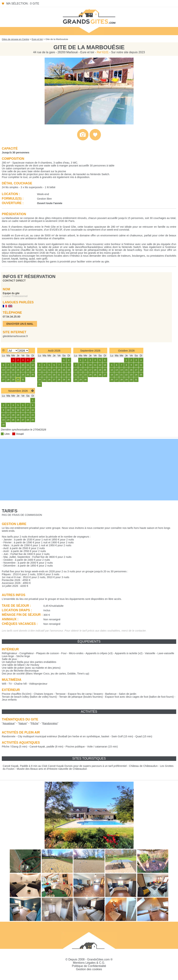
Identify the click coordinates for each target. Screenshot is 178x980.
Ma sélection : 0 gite (23, 4)
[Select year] (23, 351)
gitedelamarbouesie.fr (15, 336)
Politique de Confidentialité (89, 966)
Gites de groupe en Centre (15, 39)
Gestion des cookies (89, 969)
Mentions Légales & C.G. (89, 963)
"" (9, 723)
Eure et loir (37, 39)
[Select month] (13, 351)
